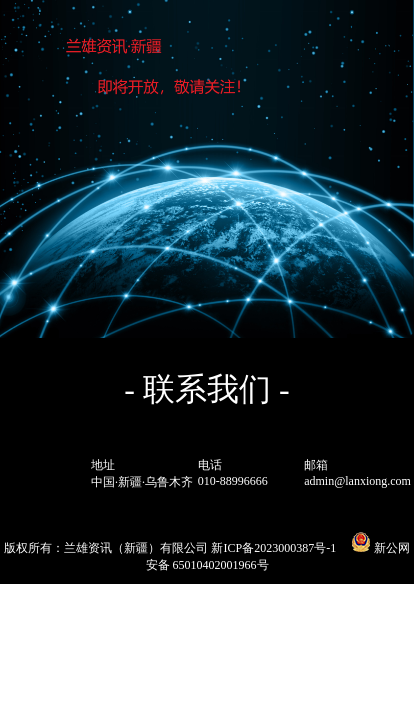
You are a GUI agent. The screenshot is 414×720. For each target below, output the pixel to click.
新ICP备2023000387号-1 (273, 548)
